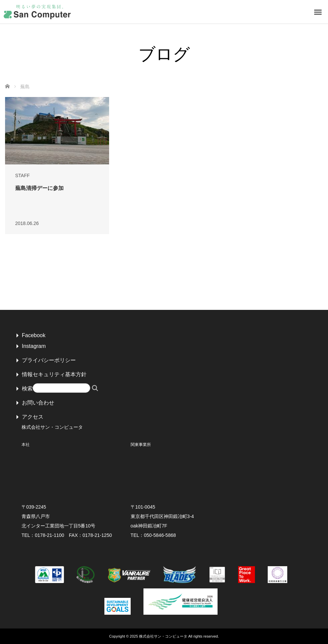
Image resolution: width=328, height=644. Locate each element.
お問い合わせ (38, 403)
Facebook (34, 335)
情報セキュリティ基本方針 (54, 374)
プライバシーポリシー (49, 360)
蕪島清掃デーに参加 (39, 188)
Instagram (34, 346)
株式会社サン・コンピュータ (163, 636)
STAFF (22, 175)
